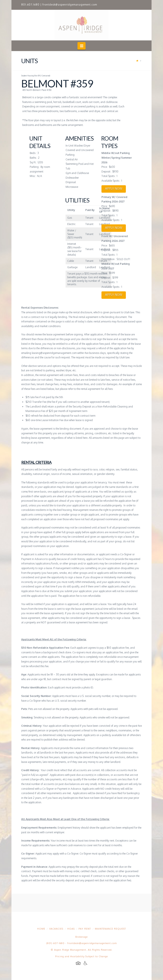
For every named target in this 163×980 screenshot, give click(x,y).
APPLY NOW (114, 189)
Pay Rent (85, 929)
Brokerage (81, 937)
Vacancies (56, 929)
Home (41, 929)
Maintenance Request (110, 929)
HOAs (71, 929)
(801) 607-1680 (55, 943)
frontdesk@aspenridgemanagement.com (70, 5)
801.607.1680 (30, 5)
